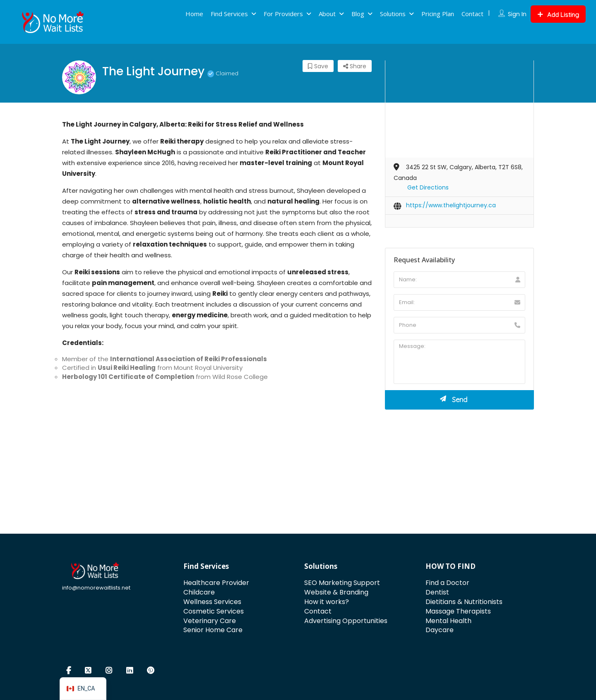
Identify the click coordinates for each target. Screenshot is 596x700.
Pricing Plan (438, 14)
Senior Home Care (213, 630)
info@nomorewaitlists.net (96, 588)
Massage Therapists (458, 611)
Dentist (437, 592)
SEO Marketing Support (342, 583)
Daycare (440, 630)
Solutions (393, 14)
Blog (358, 14)
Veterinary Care (210, 621)
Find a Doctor (447, 583)
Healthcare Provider (216, 583)
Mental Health (448, 621)
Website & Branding (336, 592)
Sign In (517, 14)
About (327, 14)
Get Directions (428, 187)
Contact (472, 14)
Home (194, 14)
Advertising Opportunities (346, 621)
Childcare (199, 592)
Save (318, 66)
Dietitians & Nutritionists (464, 602)
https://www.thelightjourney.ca (451, 205)
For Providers (283, 14)
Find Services (229, 14)
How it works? (327, 602)
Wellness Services (212, 602)
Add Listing (558, 15)
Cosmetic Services (214, 611)
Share (355, 66)
